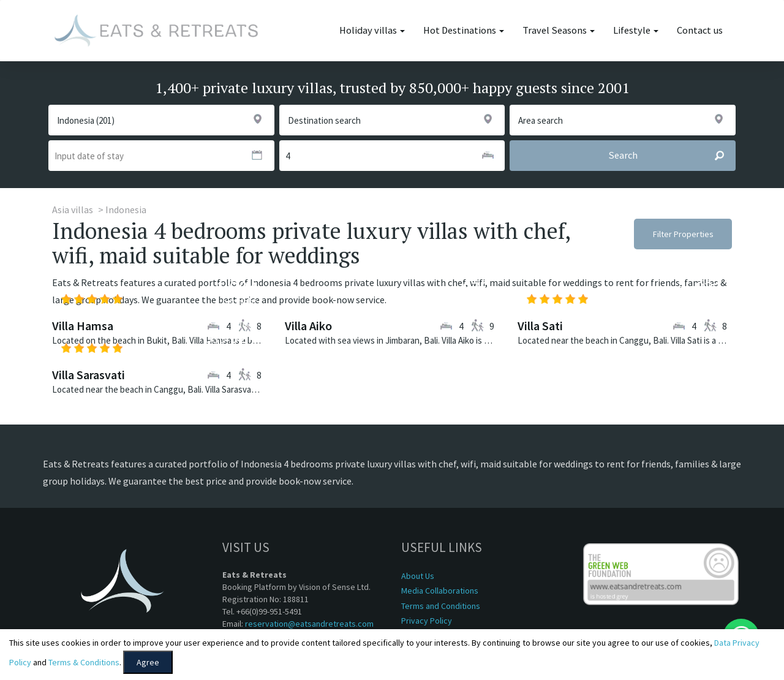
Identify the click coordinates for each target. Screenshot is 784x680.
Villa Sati (540, 326)
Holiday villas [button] (372, 30)
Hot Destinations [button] (464, 30)
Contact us (700, 30)
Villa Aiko (308, 326)
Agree (148, 662)
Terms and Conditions (441, 606)
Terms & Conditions (84, 662)
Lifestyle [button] (636, 30)
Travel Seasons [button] (559, 30)
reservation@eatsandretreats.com (309, 624)
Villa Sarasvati (89, 375)
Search (672, 156)
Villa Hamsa (83, 326)
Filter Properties (683, 234)
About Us (418, 576)
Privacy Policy (427, 621)
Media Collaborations (440, 591)
